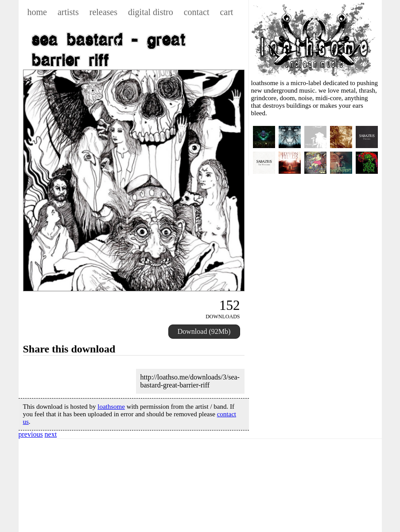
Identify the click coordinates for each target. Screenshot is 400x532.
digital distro (151, 12)
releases (103, 12)
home (37, 12)
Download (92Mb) (204, 331)
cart (226, 12)
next (51, 434)
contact (197, 12)
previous (31, 434)
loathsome (111, 407)
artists (68, 12)
